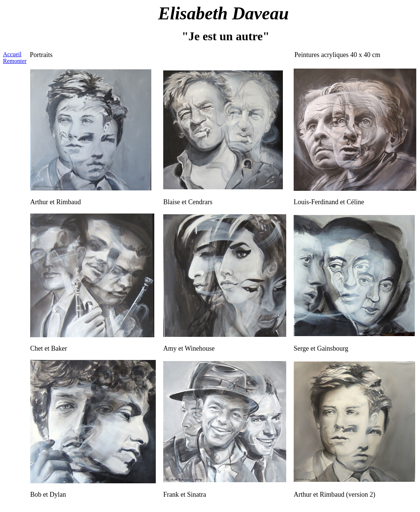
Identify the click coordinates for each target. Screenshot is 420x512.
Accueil (12, 54)
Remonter (15, 61)
